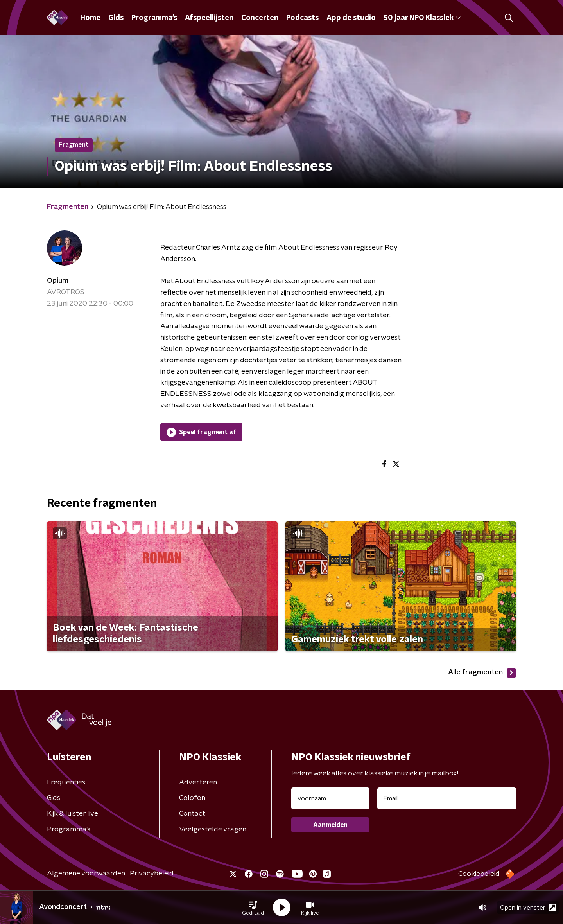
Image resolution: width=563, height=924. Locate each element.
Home (90, 18)
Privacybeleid (152, 874)
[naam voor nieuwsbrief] (330, 798)
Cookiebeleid (479, 874)
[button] (253, 908)
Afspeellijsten (209, 18)
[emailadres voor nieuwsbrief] (447, 798)
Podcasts (302, 18)
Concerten (260, 18)
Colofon (192, 798)
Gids (116, 18)
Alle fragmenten (482, 673)
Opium (58, 281)
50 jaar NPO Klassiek (422, 18)
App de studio (351, 18)
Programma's (154, 18)
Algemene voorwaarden (86, 874)
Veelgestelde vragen (213, 829)
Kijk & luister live (73, 814)
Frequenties (66, 782)
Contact (192, 814)
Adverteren (198, 782)
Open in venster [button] (528, 907)
